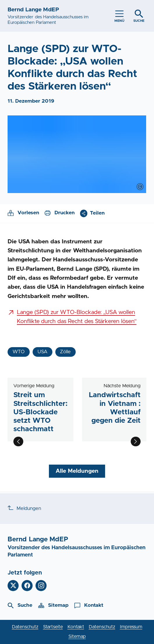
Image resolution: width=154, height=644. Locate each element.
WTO (19, 352)
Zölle (65, 352)
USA (43, 352)
